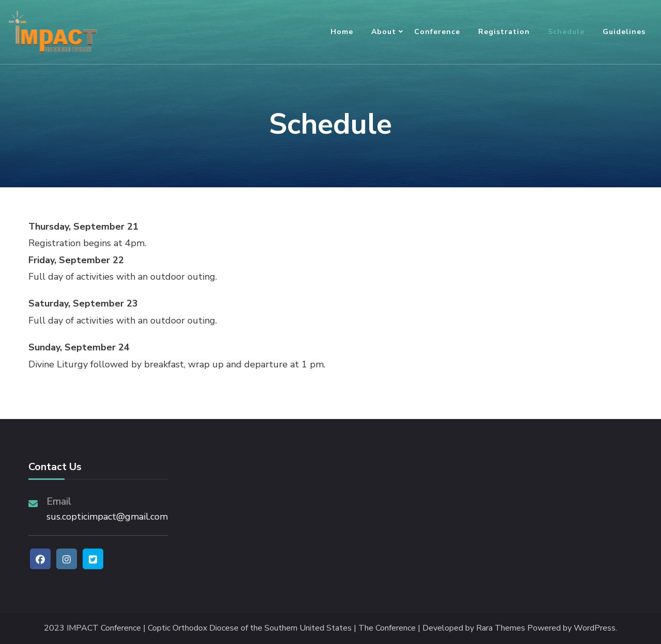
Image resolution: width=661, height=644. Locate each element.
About (384, 32)
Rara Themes (501, 628)
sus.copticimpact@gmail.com (107, 517)
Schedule (566, 32)
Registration (504, 32)
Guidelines (624, 32)
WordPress (595, 628)
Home (342, 32)
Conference (437, 32)
